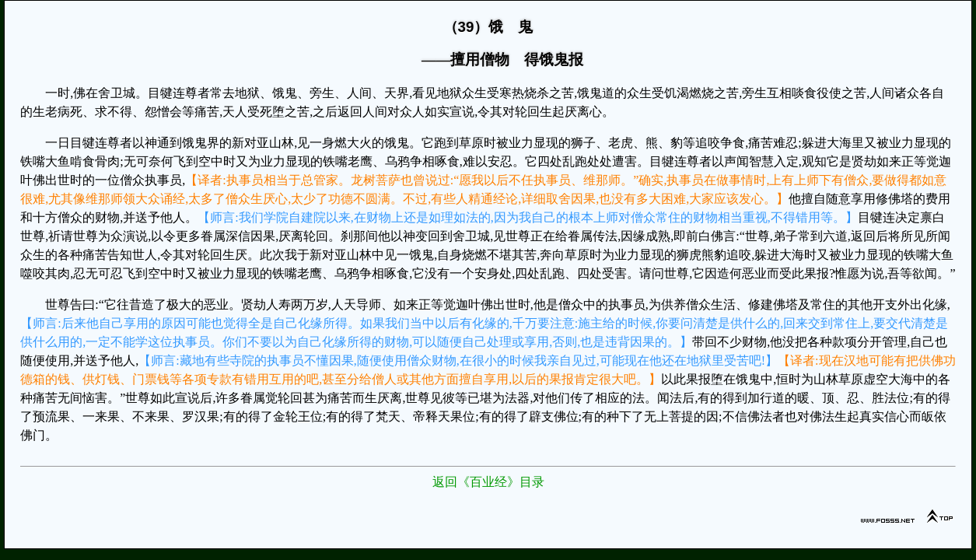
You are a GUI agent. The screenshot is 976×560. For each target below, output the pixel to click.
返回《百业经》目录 (488, 482)
